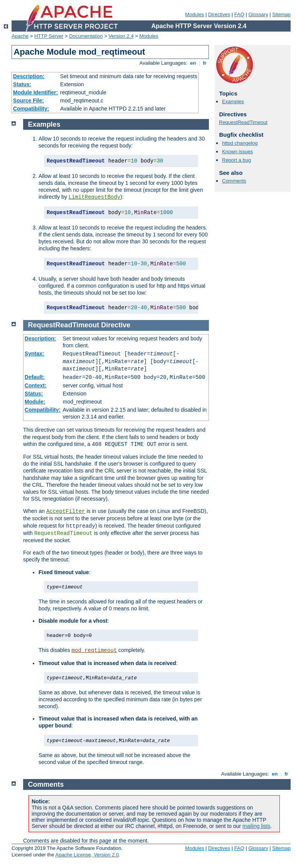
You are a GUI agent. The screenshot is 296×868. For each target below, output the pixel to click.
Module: (35, 402)
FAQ (239, 14)
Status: (22, 84)
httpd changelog (240, 143)
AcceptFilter (66, 511)
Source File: (29, 101)
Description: (29, 76)
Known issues (237, 152)
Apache (20, 36)
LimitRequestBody (94, 197)
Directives (219, 14)
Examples (233, 101)
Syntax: (34, 354)
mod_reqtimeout (94, 650)
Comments (234, 181)
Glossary (258, 14)
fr (205, 63)
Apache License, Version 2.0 (87, 855)
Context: (36, 385)
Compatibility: (31, 109)
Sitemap (281, 14)
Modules (194, 14)
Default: (35, 377)
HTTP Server (49, 36)
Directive (116, 325)
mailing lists (256, 826)
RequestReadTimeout (243, 122)
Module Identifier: (36, 92)
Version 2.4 (121, 36)
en (193, 63)
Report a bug (236, 160)
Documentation (86, 36)
